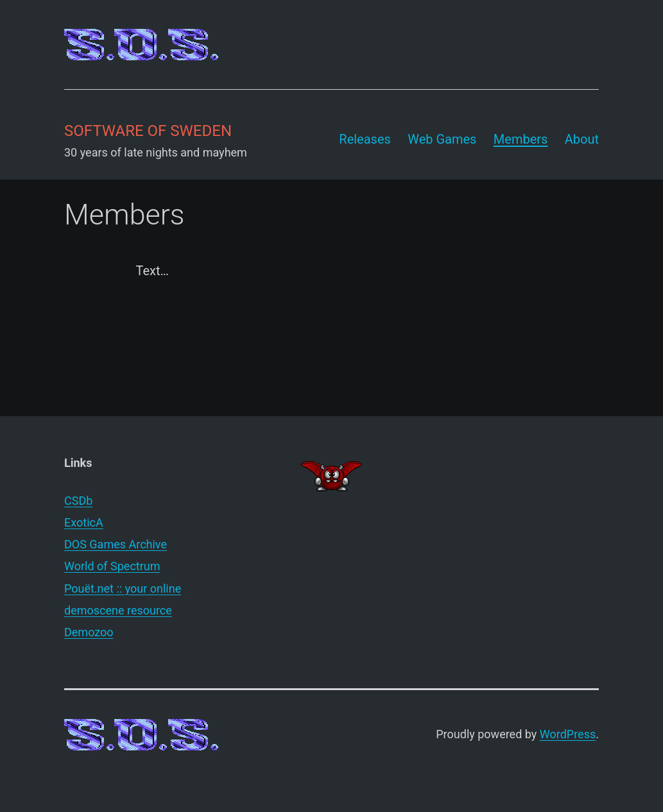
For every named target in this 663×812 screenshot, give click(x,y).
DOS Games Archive (116, 544)
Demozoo (89, 632)
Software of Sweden (148, 131)
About (582, 139)
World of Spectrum (112, 566)
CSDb (78, 501)
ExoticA (84, 522)
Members (521, 139)
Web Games (442, 139)
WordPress (568, 734)
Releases (365, 139)
